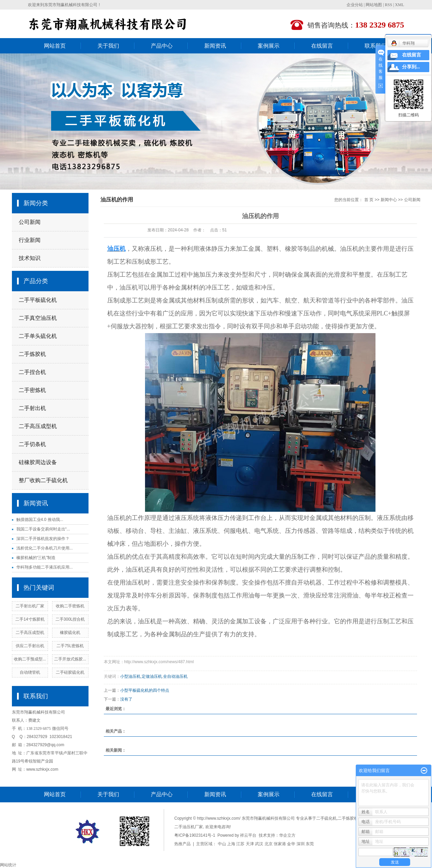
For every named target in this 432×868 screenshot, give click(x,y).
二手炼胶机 (32, 354)
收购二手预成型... (30, 659)
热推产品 (182, 844)
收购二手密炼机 (70, 606)
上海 (231, 844)
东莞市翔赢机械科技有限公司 (71, 5)
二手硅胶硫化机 (70, 672)
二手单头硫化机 (38, 336)
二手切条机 (32, 444)
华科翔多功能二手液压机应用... (45, 567)
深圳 (301, 844)
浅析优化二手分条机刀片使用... (45, 548)
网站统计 (8, 865)
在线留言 (322, 46)
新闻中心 (389, 200)
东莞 (310, 844)
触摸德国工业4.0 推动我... (40, 520)
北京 (269, 844)
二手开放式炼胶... (70, 659)
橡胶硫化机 (70, 633)
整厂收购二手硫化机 (43, 480)
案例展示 (269, 46)
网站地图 (374, 5)
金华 (291, 844)
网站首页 (55, 46)
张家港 (280, 844)
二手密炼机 (32, 390)
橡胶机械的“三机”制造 (36, 558)
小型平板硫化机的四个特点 (145, 690)
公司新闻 (30, 222)
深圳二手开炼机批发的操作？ (43, 539)
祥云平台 (248, 835)
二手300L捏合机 (70, 619)
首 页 (369, 200)
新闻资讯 (215, 46)
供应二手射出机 (30, 646)
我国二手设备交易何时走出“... (43, 529)
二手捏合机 (32, 372)
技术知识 (30, 258)
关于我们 (108, 46)
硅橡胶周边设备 (38, 462)
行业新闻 (30, 240)
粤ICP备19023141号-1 (195, 835)
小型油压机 (130, 676)
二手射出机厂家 (30, 606)
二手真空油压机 (38, 318)
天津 (250, 844)
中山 (222, 844)
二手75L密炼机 (70, 646)
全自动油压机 (175, 676)
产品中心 (162, 46)
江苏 (240, 844)
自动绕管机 (30, 672)
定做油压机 (152, 676)
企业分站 (355, 5)
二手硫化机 (326, 818)
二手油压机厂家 (189, 827)
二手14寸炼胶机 (30, 619)
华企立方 (287, 835)
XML (399, 5)
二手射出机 (32, 408)
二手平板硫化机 (38, 300)
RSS (389, 5)
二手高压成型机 (38, 426)
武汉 (259, 844)
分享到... (411, 67)
